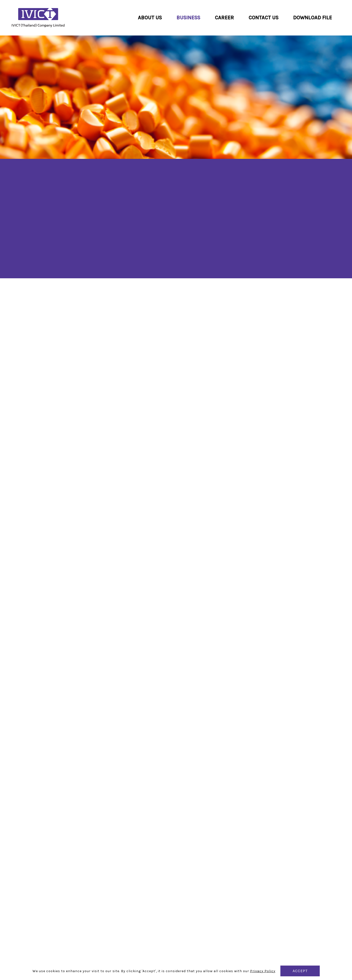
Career (224, 18)
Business (188, 18)
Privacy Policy (263, 971)
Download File (313, 18)
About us (150, 18)
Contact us (264, 18)
